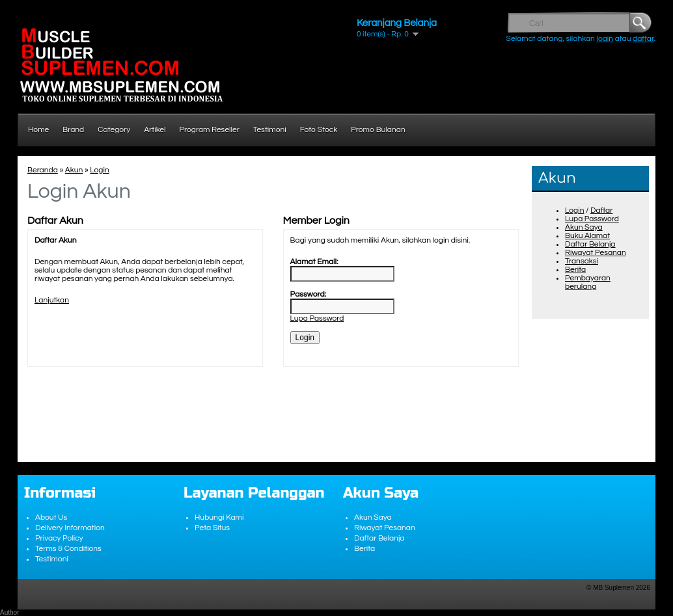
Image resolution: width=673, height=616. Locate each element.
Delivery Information (70, 528)
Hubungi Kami (219, 517)
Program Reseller (210, 130)
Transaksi (582, 261)
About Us (51, 517)
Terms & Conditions (68, 549)
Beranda (43, 170)
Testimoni (270, 130)
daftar (643, 39)
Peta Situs (212, 528)
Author (9, 612)
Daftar (601, 210)
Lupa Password (592, 219)
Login (574, 210)
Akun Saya (584, 227)
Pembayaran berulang (588, 282)
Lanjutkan (52, 300)
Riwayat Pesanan (596, 253)
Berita (575, 270)
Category (114, 130)
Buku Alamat (587, 236)
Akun (74, 170)
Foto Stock (319, 130)
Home (38, 130)
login (605, 39)
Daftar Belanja (590, 244)
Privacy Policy (59, 538)
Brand (73, 130)
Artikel (155, 130)
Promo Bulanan (378, 130)
